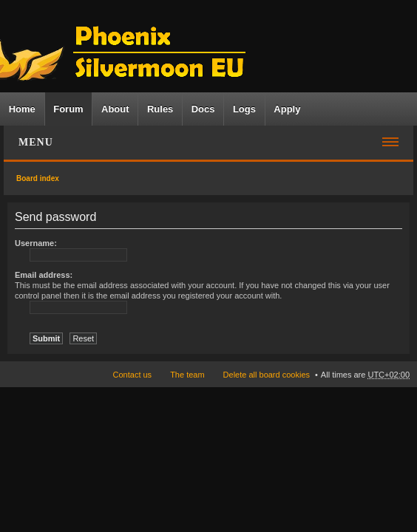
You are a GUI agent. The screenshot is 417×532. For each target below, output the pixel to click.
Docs (203, 109)
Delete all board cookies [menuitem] (267, 375)
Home (22, 109)
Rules (160, 109)
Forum (68, 109)
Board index (38, 178)
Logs (244, 109)
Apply (287, 109)
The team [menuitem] (187, 375)
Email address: (44, 275)
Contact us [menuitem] (133, 375)
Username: (36, 243)
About (115, 109)
